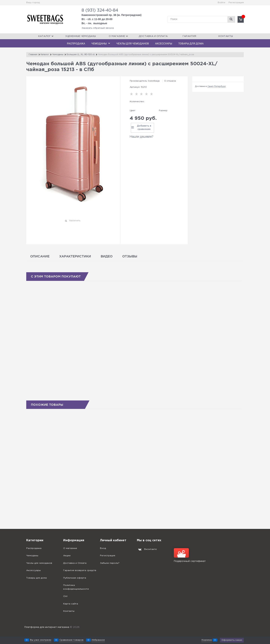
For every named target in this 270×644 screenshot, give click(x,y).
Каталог (44, 36)
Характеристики (75, 256)
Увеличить (75, 221)
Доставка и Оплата (153, 36)
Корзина (207, 640)
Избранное (98, 640)
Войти (221, 3)
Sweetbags (154, 81)
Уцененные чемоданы (81, 36)
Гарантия (189, 36)
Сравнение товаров (71, 640)
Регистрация (236, 3)
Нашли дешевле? (142, 137)
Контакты (226, 36)
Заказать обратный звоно (97, 28)
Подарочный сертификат (190, 555)
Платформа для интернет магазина (47, 627)
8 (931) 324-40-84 (100, 10)
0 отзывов (170, 81)
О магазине (117, 36)
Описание (40, 256)
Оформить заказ (232, 640)
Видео (107, 256)
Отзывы (130, 256)
